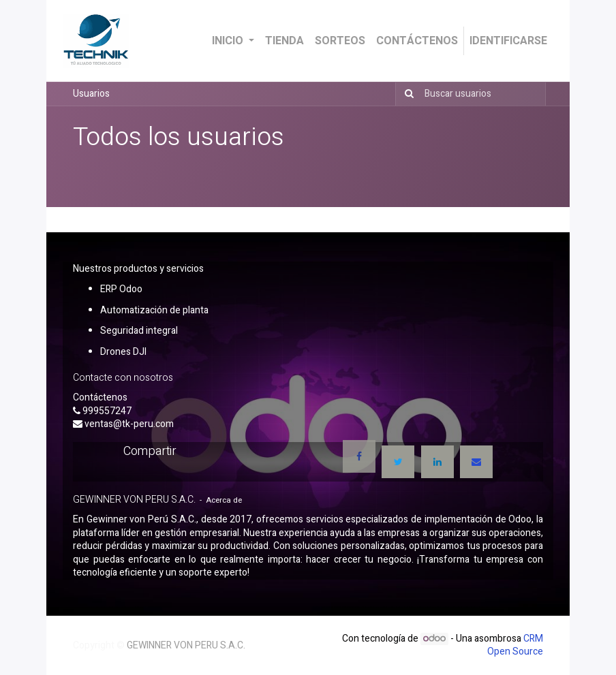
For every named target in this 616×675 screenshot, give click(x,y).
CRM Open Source (515, 645)
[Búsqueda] (406, 94)
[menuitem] (284, 41)
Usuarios (91, 94)
